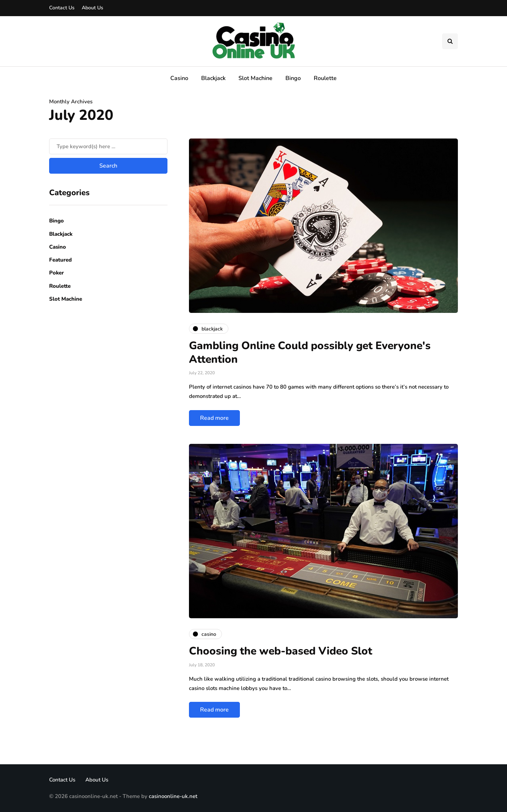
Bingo (293, 78)
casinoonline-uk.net (173, 796)
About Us (93, 8)
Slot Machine (255, 78)
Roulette (325, 78)
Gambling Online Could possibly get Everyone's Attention (310, 353)
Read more (214, 418)
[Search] (108, 146)
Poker (56, 273)
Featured (60, 260)
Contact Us (62, 8)
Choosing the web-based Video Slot (281, 651)
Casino (179, 78)
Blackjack (213, 78)
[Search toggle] (450, 41)
